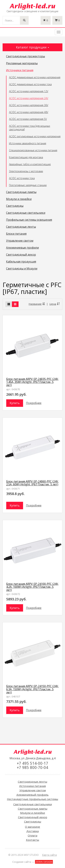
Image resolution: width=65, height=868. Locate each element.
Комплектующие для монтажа (26, 157)
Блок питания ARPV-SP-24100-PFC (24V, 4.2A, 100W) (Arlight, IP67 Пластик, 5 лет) (32, 587)
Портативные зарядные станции (28, 185)
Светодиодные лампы (21, 192)
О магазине (32, 827)
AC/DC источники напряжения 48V (29, 112)
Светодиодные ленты (21, 227)
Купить (15, 403)
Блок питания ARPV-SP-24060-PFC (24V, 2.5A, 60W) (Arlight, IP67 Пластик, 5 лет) (32, 483)
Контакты (32, 840)
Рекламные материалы (22, 63)
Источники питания (20, 70)
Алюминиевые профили (22, 248)
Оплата (32, 835)
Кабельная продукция (21, 262)
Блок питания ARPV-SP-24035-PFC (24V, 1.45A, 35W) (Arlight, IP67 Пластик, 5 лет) (32, 382)
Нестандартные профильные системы (32, 799)
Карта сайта (49, 855)
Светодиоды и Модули (22, 269)
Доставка (32, 831)
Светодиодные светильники (26, 213)
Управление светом (20, 241)
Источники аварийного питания (28, 143)
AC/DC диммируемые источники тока (30, 84)
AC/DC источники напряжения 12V (29, 91)
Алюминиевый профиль (32, 795)
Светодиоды (15, 206)
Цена (55, 304)
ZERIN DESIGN (44, 862)
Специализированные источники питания (33, 150)
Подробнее (34, 403)
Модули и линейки (19, 199)
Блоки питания (16, 234)
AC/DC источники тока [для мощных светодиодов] (30, 128)
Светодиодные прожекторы (25, 56)
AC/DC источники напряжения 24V (29, 98)
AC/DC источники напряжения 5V (28, 119)
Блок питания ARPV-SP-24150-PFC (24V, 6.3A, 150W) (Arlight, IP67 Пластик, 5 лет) (32, 689)
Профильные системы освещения (29, 220)
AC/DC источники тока (22, 178)
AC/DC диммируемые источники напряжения (35, 77)
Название (37, 304)
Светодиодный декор (21, 255)
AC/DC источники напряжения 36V (29, 105)
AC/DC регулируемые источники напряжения (35, 136)
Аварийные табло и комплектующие (30, 164)
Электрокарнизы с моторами (26, 171)
